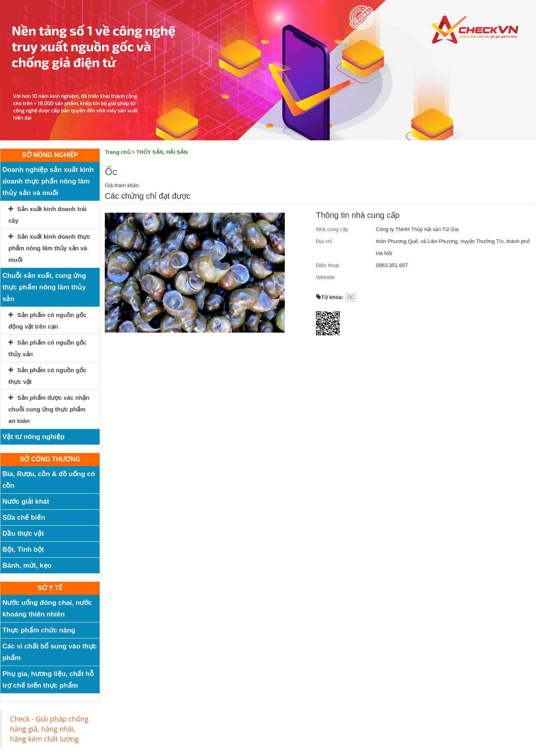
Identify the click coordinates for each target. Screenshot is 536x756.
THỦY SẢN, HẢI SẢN (162, 152)
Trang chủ (118, 152)
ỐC (351, 297)
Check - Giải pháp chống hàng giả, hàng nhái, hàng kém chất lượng (49, 729)
